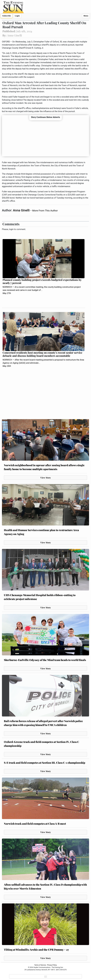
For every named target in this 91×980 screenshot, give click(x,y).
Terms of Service (40, 965)
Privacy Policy (52, 965)
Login (17, 16)
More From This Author (45, 211)
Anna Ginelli (22, 210)
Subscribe (7, 16)
